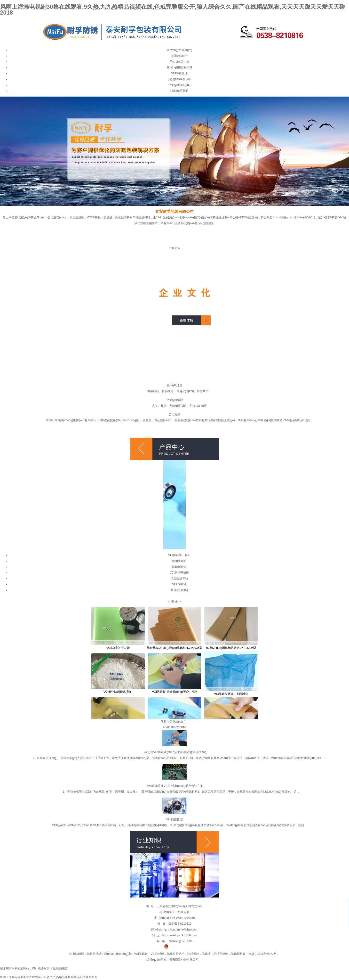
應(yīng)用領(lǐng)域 (179, 67)
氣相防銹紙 (179, 561)
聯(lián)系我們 (179, 91)
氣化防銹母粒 (179, 578)
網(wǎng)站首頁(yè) (179, 50)
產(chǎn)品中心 (179, 62)
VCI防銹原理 (179, 73)
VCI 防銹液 (179, 584)
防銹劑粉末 (179, 567)
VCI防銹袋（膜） (179, 555)
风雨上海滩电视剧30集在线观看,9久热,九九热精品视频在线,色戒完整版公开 (49, 977)
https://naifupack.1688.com (180, 935)
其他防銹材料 (179, 590)
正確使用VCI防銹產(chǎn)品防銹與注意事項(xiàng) (174, 752)
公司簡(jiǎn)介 (179, 56)
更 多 (174, 601)
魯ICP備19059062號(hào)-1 (142, 948)
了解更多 (174, 248)
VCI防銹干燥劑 (179, 573)
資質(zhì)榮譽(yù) (179, 79)
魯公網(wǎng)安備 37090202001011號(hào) (195, 948)
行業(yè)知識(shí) (179, 85)
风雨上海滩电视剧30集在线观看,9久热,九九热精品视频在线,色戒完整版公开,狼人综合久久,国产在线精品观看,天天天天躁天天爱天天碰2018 (173, 10)
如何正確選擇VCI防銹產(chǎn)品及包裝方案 (174, 786)
